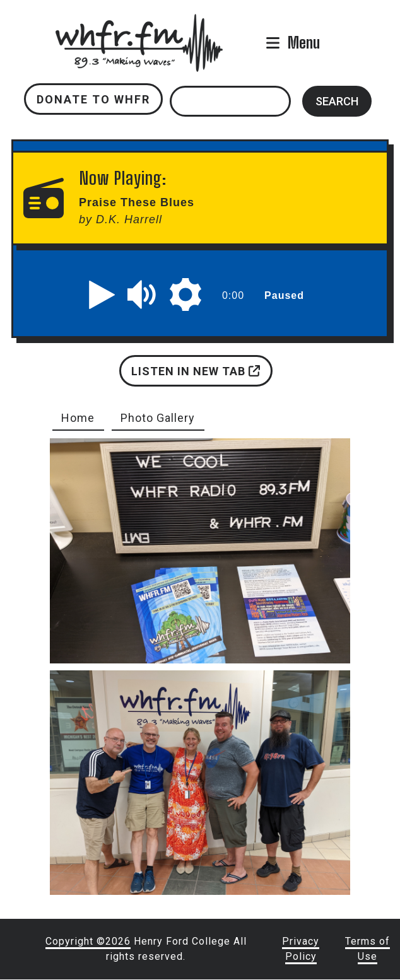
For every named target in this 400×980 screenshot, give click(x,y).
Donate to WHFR (93, 99)
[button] (102, 295)
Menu (304, 43)
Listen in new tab (196, 371)
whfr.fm (139, 22)
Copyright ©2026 (88, 941)
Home (78, 418)
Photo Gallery (158, 418)
